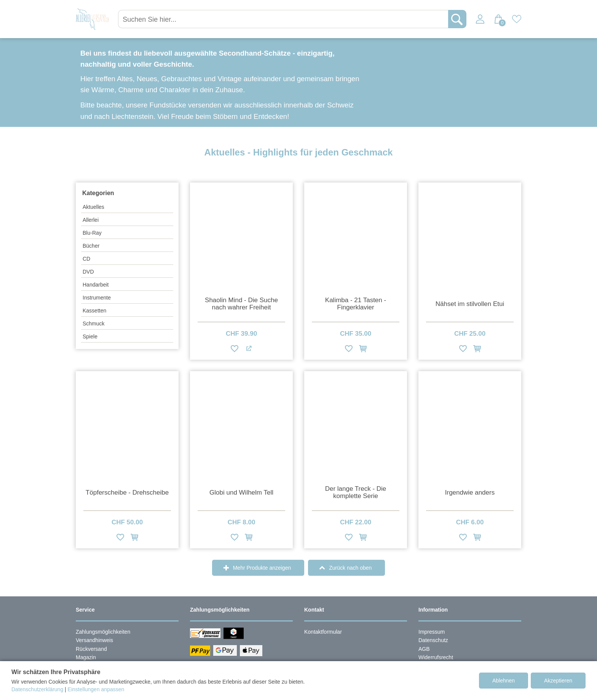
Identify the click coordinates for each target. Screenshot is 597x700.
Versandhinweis (94, 640)
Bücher (91, 246)
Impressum (432, 632)
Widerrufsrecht (436, 657)
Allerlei (91, 220)
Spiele (90, 336)
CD (86, 259)
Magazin (86, 657)
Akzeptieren (558, 681)
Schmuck (94, 324)
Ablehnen (504, 681)
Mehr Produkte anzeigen (262, 568)
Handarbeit (96, 285)
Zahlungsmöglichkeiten (103, 632)
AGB (424, 649)
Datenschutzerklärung (37, 689)
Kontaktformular (323, 632)
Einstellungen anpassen (96, 689)
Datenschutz (433, 640)
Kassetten (94, 311)
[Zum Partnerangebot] (249, 350)
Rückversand (91, 649)
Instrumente (97, 298)
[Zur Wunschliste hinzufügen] (235, 350)
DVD (88, 272)
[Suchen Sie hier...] (284, 19)
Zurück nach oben (350, 568)
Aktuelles (93, 207)
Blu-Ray (92, 233)
